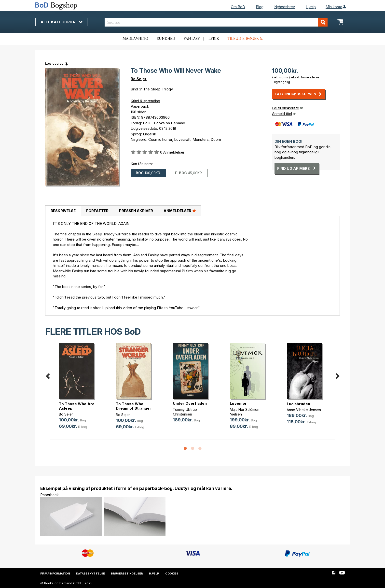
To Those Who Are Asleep (77, 406)
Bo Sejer (139, 79)
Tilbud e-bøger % (245, 39)
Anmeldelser (180, 211)
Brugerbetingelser (127, 574)
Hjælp (311, 7)
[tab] (63, 211)
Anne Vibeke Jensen (304, 410)
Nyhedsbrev (285, 7)
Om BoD (238, 7)
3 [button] (200, 449)
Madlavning (135, 39)
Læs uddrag (54, 63)
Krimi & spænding (145, 101)
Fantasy (192, 39)
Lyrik (214, 39)
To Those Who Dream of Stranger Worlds (134, 408)
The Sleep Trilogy (158, 89)
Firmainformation (55, 574)
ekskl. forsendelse (305, 77)
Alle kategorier (61, 22)
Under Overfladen (190, 403)
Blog (260, 7)
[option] (79, 390)
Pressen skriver (136, 211)
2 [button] (192, 449)
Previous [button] (48, 375)
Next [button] (337, 375)
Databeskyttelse (90, 574)
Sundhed (166, 39)
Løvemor (238, 403)
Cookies (172, 574)
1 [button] (185, 449)
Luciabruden (298, 404)
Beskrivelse (63, 211)
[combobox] (216, 22)
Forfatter (97, 211)
